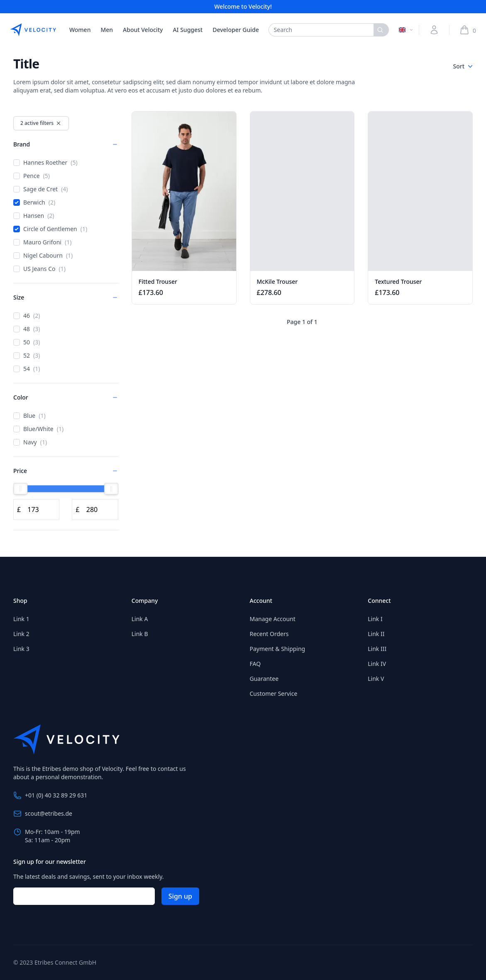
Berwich (34, 202)
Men (107, 30)
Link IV (377, 664)
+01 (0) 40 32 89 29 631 (50, 795)
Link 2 (21, 634)
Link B (140, 634)
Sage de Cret (41, 189)
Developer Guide (236, 30)
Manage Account (273, 619)
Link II (376, 634)
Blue (29, 416)
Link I (375, 619)
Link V (376, 679)
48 (27, 329)
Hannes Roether (45, 163)
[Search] (381, 30)
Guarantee (264, 679)
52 (27, 356)
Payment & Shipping (278, 649)
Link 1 (21, 619)
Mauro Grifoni (42, 242)
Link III (377, 649)
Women (80, 30)
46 (27, 316)
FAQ (255, 664)
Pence (32, 176)
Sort (463, 66)
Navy (30, 442)
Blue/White (38, 429)
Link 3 (21, 649)
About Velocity (143, 30)
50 (27, 342)
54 (27, 369)
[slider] (20, 489)
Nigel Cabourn (43, 256)
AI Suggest (188, 30)
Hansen (34, 216)
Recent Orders (269, 634)
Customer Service (274, 694)
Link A (140, 619)
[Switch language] (406, 30)
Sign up (180, 896)
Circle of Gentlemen (50, 229)
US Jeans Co (39, 269)
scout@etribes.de (43, 814)
